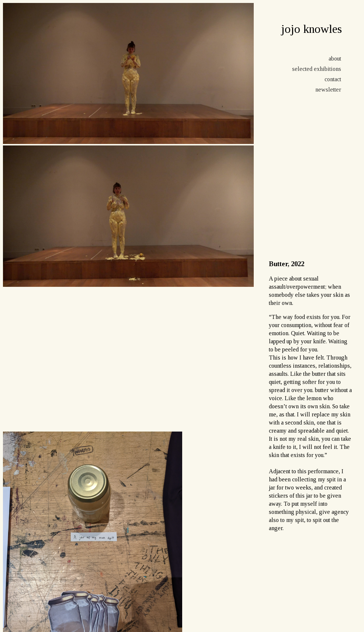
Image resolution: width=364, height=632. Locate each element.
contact (333, 79)
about (335, 59)
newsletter (328, 90)
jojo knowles (311, 29)
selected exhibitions (317, 69)
